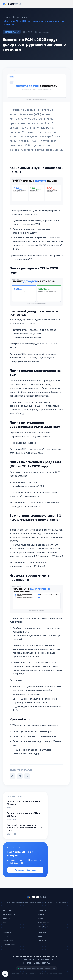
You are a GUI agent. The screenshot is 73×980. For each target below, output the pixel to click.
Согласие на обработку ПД (37, 963)
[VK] (20, 776)
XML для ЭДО (43, 926)
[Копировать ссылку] (27, 776)
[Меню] (68, 4)
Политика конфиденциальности (37, 960)
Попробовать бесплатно (25, 870)
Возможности (9, 914)
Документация (9, 944)
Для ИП (41, 914)
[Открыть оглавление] (5, 974)
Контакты (42, 940)
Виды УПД (7, 918)
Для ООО (41, 918)
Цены (5, 922)
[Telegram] (12, 776)
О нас (40, 936)
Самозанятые (44, 922)
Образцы (6, 936)
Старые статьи (12, 32)
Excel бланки (8, 940)
